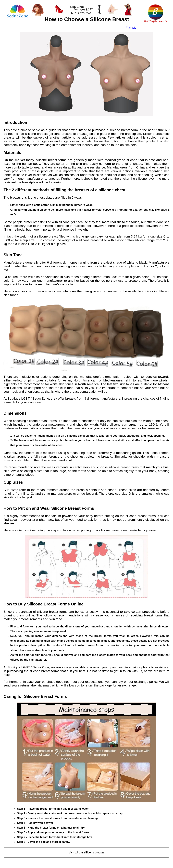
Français (131, 28)
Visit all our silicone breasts (86, 853)
